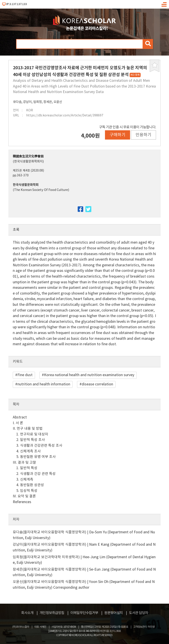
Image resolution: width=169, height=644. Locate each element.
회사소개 (27, 613)
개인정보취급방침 (52, 613)
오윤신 (58, 102)
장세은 (48, 102)
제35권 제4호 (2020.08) (28, 171)
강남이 (27, 102)
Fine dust (25, 375)
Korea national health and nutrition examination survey (89, 375)
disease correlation (97, 384)
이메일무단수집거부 (84, 613)
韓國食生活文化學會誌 (28, 156)
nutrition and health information (44, 384)
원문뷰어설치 (114, 613)
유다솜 (17, 102)
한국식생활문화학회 (26, 185)
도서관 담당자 (139, 613)
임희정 (38, 102)
